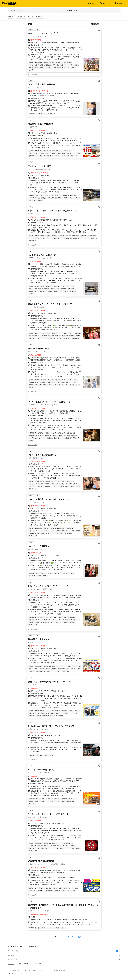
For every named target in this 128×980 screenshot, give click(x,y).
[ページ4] (68, 937)
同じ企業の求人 (33, 74)
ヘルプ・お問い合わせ (14, 970)
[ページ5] (73, 937)
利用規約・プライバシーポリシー (41, 970)
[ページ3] (64, 937)
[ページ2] (60, 937)
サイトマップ (26, 970)
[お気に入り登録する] (99, 30)
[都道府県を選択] (35, 10)
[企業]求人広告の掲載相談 (60, 970)
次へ (80, 937)
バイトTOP (11, 964)
